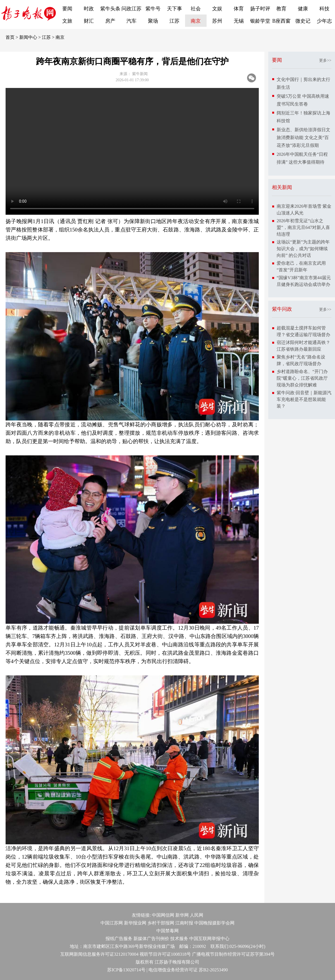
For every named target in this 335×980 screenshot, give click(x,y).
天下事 (174, 9)
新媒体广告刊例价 (151, 939)
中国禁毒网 (167, 931)
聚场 (153, 21)
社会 (196, 9)
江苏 (174, 21)
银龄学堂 (260, 21)
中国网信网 (163, 915)
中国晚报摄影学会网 (214, 923)
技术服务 (179, 939)
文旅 (67, 21)
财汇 (89, 21)
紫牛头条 (110, 9)
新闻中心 (28, 37)
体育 (239, 9)
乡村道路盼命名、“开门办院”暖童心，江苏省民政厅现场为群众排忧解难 (302, 378)
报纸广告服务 (119, 939)
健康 (303, 9)
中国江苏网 (112, 923)
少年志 (324, 21)
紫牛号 (153, 9)
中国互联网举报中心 (209, 939)
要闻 (67, 9)
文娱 (217, 9)
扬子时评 (260, 9)
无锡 (239, 21)
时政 (89, 9)
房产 (110, 21)
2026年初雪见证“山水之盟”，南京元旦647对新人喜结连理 (303, 227)
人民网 (197, 915)
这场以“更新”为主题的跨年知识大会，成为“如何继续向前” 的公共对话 (303, 249)
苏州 (217, 21)
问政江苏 (131, 9)
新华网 (182, 915)
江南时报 (184, 923)
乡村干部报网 (161, 923)
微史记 (303, 21)
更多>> (325, 60)
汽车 (131, 21)
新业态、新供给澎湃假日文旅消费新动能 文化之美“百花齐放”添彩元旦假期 (303, 138)
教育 (281, 9)
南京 (196, 21)
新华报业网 (135, 923)
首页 (10, 37)
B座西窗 (281, 21)
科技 (324, 9)
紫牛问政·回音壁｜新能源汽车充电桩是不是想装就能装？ (304, 399)
